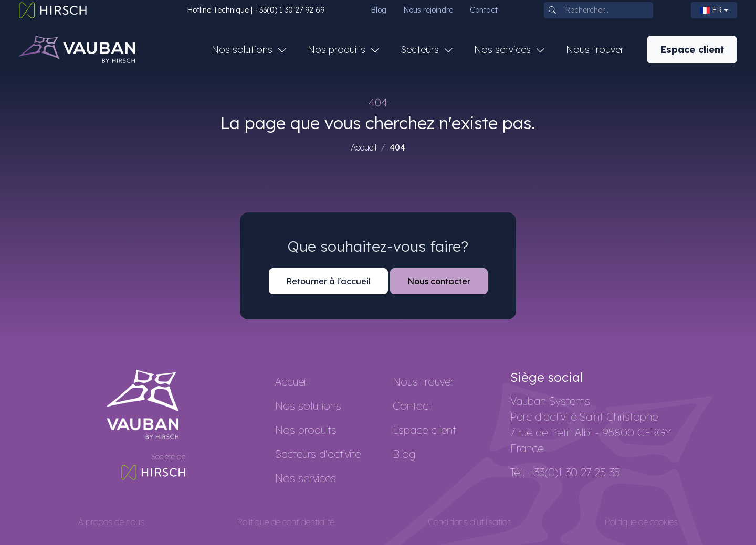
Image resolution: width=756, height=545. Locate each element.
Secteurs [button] (421, 50)
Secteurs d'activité (318, 454)
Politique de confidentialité (286, 522)
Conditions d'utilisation (470, 522)
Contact (484, 10)
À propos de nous (111, 522)
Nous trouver (595, 50)
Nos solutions (308, 406)
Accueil (364, 147)
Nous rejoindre (428, 10)
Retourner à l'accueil (328, 281)
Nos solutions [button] (243, 50)
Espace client (692, 50)
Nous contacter (439, 281)
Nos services (306, 478)
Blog (379, 10)
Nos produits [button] (338, 50)
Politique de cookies (641, 522)
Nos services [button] (504, 50)
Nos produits (306, 430)
